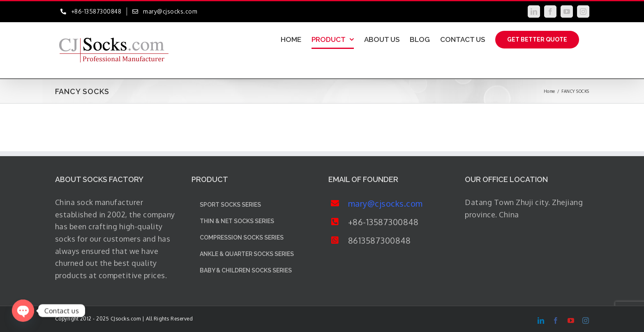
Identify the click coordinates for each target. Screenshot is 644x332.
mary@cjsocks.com (385, 203)
